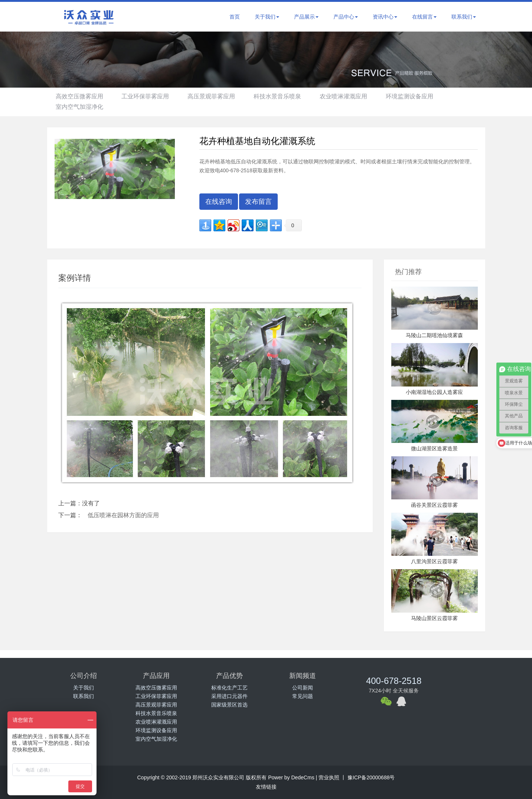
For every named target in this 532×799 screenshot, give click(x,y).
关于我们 (267, 17)
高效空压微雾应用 (80, 96)
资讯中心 (385, 17)
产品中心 (346, 17)
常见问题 (303, 696)
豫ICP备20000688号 (371, 777)
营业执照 (329, 777)
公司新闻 (303, 688)
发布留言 (258, 202)
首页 (235, 17)
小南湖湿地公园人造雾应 (434, 392)
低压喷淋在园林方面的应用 (123, 515)
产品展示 (306, 17)
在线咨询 (219, 202)
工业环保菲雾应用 (147, 96)
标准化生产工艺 (229, 688)
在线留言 (424, 17)
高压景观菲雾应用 (215, 96)
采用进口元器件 (229, 696)
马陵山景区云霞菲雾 (434, 618)
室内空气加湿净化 (80, 107)
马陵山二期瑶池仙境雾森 (434, 335)
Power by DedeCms (291, 777)
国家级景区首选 (229, 705)
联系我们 (464, 17)
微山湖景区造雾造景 (434, 449)
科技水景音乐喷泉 (283, 96)
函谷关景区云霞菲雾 (434, 505)
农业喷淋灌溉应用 (350, 96)
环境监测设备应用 (418, 96)
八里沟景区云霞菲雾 (434, 561)
